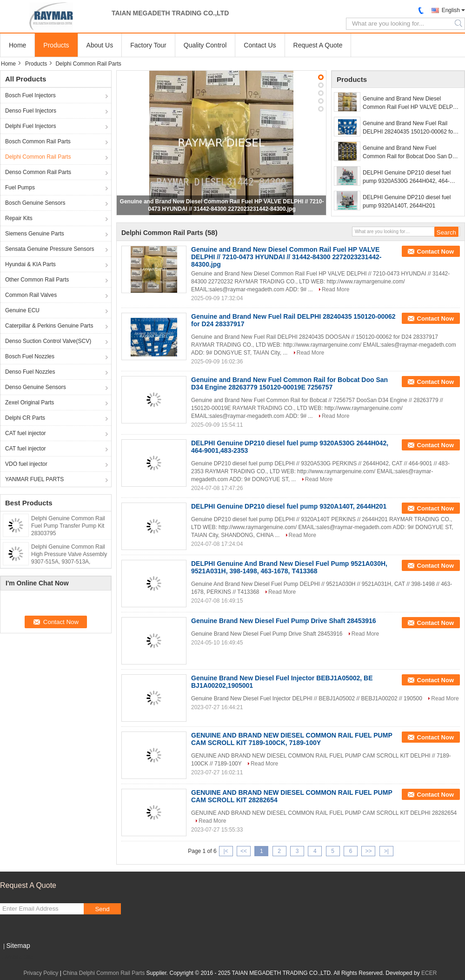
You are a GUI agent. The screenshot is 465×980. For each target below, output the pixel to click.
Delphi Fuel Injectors (30, 126)
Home (17, 45)
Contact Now (435, 252)
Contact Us (260, 45)
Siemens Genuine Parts (35, 234)
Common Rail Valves (31, 295)
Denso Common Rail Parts (38, 172)
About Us (100, 45)
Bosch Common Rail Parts (38, 141)
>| (386, 851)
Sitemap (18, 946)
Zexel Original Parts (30, 403)
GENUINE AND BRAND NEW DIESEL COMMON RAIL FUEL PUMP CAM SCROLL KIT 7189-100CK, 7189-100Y (292, 739)
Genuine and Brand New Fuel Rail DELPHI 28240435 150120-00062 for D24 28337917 (409, 128)
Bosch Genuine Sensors (35, 203)
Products (56, 45)
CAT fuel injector (26, 433)
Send (102, 909)
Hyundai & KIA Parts (30, 264)
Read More (335, 289)
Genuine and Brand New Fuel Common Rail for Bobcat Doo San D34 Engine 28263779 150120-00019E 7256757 (411, 153)
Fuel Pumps (20, 188)
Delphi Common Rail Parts (38, 157)
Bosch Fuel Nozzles (30, 356)
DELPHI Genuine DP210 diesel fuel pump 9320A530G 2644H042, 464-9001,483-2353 (407, 177)
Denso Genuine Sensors (36, 387)
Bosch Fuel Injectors (30, 95)
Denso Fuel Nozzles (30, 372)
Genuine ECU (22, 310)
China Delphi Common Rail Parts (104, 973)
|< (226, 851)
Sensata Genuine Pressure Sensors (50, 249)
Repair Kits (19, 218)
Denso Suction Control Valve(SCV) (48, 341)
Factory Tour (148, 45)
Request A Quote (318, 45)
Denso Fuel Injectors (31, 111)
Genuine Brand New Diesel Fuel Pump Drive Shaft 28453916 (284, 621)
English (451, 10)
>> (368, 851)
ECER (429, 973)
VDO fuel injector (26, 464)
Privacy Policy (41, 973)
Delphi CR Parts (25, 418)
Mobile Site (17, 957)
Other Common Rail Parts (37, 280)
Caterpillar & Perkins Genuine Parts (49, 326)
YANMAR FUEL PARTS (34, 479)
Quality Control (205, 45)
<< (244, 851)
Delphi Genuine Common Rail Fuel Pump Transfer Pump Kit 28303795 (68, 526)
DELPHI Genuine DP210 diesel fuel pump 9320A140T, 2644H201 (407, 201)
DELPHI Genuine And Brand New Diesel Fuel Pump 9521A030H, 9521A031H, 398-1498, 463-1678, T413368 (289, 567)
